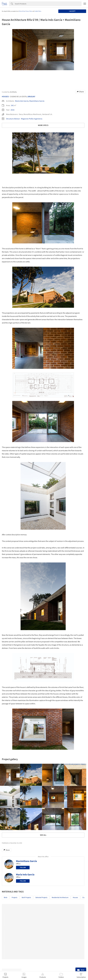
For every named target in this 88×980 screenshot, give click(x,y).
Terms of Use (22, 11)
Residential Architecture (60, 898)
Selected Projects (41, 898)
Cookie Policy (38, 11)
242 (12, 105)
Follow (23, 868)
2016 (13, 110)
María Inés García (22, 101)
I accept (72, 11)
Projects (14, 898)
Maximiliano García (37, 101)
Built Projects (26, 898)
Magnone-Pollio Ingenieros (32, 119)
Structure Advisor (13, 119)
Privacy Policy (29, 11)
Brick (6, 898)
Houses (5, 97)
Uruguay (31, 97)
